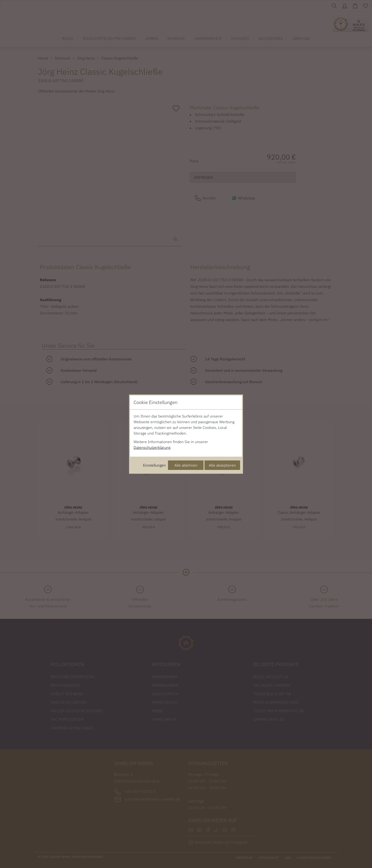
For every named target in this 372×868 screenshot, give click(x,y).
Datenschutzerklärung (152, 447)
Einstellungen (154, 465)
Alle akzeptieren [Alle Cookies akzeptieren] (222, 465)
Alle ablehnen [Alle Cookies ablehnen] (186, 465)
